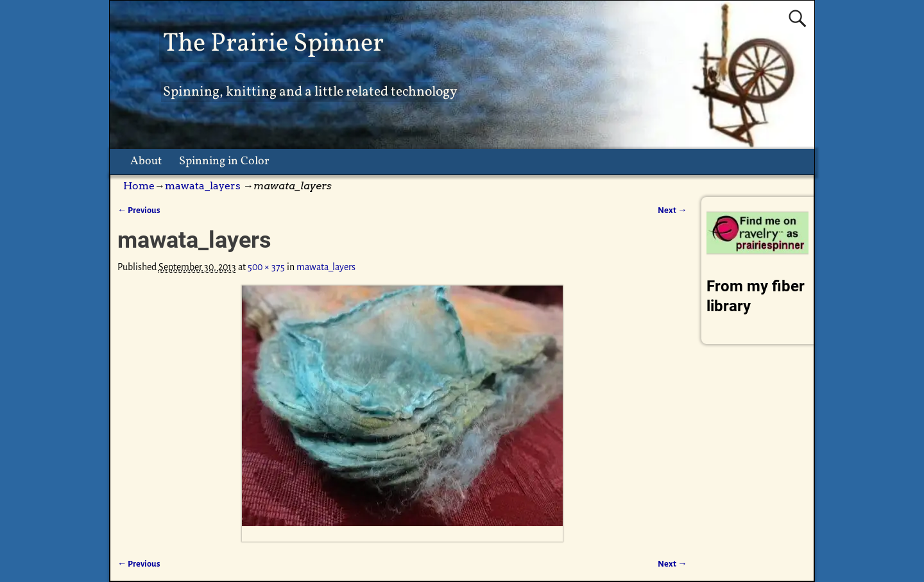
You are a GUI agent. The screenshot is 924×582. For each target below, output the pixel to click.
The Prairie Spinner (273, 44)
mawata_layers (203, 186)
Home (139, 186)
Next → (672, 210)
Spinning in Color (224, 161)
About (146, 161)
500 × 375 (266, 267)
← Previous (139, 210)
